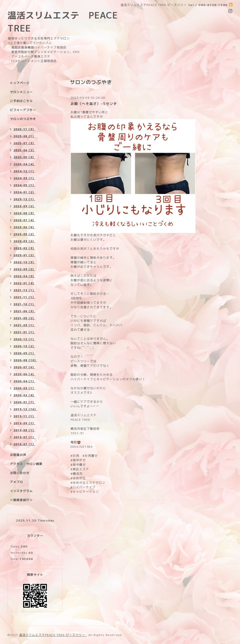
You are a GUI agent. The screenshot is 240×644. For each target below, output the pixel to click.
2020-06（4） (24, 374)
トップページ (20, 83)
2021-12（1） (24, 290)
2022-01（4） (24, 283)
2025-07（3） (24, 143)
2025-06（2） (24, 150)
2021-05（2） (24, 318)
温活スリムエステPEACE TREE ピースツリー (53, 635)
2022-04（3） (24, 276)
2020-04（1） (24, 381)
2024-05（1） (24, 185)
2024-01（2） (24, 192)
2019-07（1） (24, 437)
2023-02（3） (24, 248)
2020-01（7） (24, 402)
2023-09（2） (24, 206)
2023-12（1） (24, 199)
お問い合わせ (20, 473)
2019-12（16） (25, 409)
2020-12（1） (24, 339)
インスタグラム (21, 491)
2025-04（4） (24, 164)
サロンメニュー (21, 92)
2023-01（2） (24, 255)
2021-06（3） (24, 311)
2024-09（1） (24, 178)
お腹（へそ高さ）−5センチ (94, 104)
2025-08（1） (24, 136)
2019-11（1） (24, 416)
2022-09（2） (24, 269)
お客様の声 (18, 455)
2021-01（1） (24, 332)
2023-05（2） (24, 234)
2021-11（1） (24, 297)
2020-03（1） (24, 388)
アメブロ (16, 482)
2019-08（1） (24, 430)
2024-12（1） (24, 171)
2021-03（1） (24, 325)
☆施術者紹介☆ (21, 500)
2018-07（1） (24, 444)
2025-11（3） (24, 129)
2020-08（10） (25, 360)
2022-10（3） (24, 262)
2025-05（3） (24, 157)
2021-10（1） (24, 304)
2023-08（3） (24, 213)
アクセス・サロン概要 (26, 464)
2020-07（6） (24, 367)
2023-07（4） (24, 220)
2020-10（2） (24, 346)
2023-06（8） (24, 227)
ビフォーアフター (23, 110)
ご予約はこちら (21, 101)
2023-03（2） (24, 241)
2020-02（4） (24, 395)
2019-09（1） (24, 423)
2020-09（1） (24, 353)
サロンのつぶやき (23, 119)
